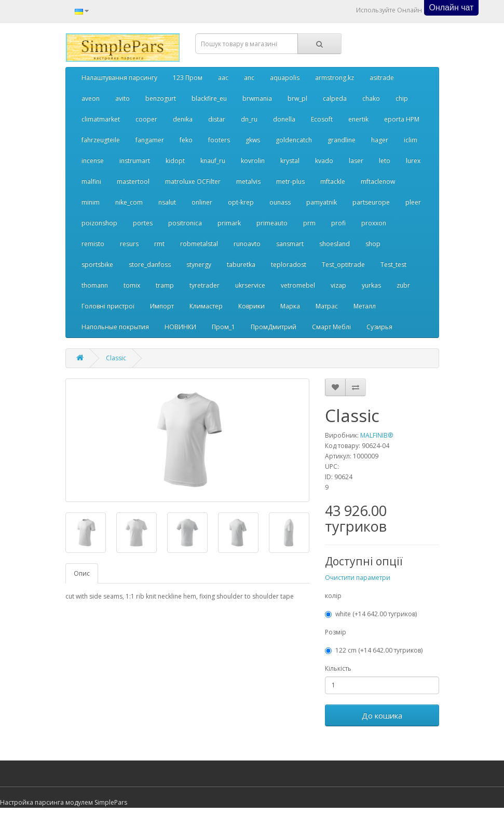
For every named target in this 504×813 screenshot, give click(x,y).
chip (402, 98)
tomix (132, 285)
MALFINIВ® (377, 435)
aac (223, 78)
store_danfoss (150, 265)
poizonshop (99, 223)
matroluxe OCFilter (193, 181)
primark (229, 223)
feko (186, 140)
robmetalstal (199, 244)
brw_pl (297, 98)
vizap (338, 285)
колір (333, 596)
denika (183, 119)
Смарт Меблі (331, 327)
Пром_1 (223, 327)
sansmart (290, 244)
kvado (324, 161)
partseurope (371, 202)
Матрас (327, 306)
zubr (403, 285)
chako (371, 98)
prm (309, 223)
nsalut (167, 202)
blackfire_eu (209, 98)
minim (91, 202)
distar (217, 119)
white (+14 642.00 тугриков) (371, 614)
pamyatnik (322, 202)
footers (219, 140)
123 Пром (188, 78)
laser (356, 161)
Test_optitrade (343, 265)
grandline (342, 140)
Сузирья (379, 327)
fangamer (150, 140)
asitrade (382, 78)
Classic (116, 358)
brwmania (257, 98)
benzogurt (161, 98)
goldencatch (294, 140)
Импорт (162, 306)
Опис (82, 573)
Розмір (336, 632)
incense (93, 161)
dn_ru (249, 119)
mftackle (333, 181)
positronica (185, 223)
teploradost (289, 265)
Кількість (338, 668)
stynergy (199, 265)
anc (249, 78)
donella (284, 119)
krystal (290, 161)
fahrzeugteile (101, 140)
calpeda (335, 98)
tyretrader (205, 285)
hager (380, 140)
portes (143, 223)
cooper (146, 119)
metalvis (248, 181)
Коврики (251, 306)
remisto (93, 244)
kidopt (175, 161)
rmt (159, 244)
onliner (202, 202)
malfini (91, 181)
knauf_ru (213, 161)
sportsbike (97, 265)
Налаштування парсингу (119, 78)
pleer (413, 202)
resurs (129, 244)
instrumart (135, 161)
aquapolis (285, 78)
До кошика (382, 715)
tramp (165, 285)
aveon (91, 98)
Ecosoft (322, 119)
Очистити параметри (358, 578)
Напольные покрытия (115, 327)
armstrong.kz (335, 78)
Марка (290, 306)
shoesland (335, 244)
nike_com (129, 202)
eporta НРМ (402, 119)
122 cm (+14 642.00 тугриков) (374, 650)
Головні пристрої (108, 306)
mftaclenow (378, 181)
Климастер (206, 306)
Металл (365, 306)
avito (122, 98)
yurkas (371, 285)
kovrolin (253, 161)
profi (338, 223)
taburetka (241, 265)
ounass (280, 202)
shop (373, 244)
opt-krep (241, 202)
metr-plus (290, 181)
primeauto (272, 223)
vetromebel (298, 285)
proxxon (374, 223)
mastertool (133, 181)
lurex (413, 161)
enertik (358, 119)
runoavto (247, 244)
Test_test (393, 265)
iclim (411, 140)
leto (385, 161)
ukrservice (250, 285)
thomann (95, 285)
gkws (253, 140)
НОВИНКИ (180, 327)
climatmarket (101, 119)
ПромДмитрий (274, 327)
